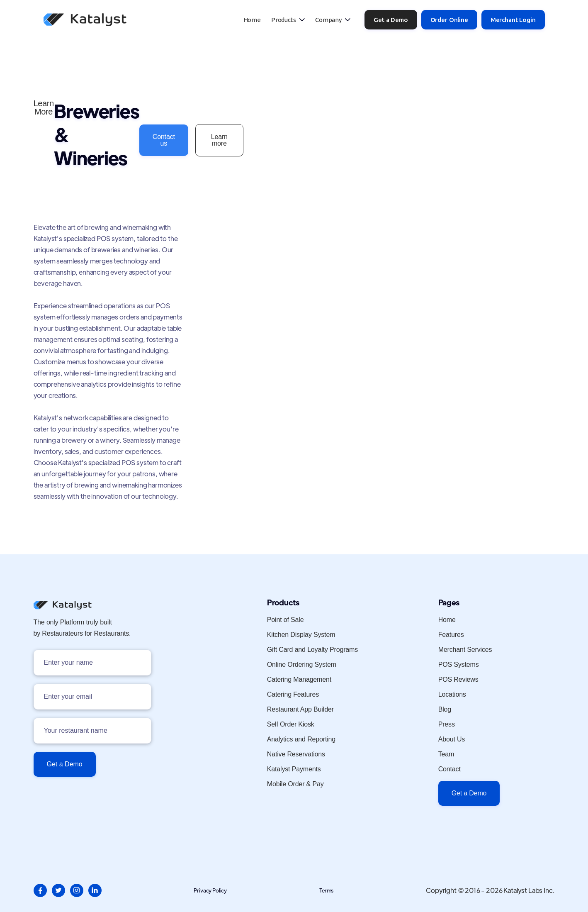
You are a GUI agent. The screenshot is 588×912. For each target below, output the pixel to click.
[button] (288, 20)
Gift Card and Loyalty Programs (312, 650)
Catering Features (293, 695)
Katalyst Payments (294, 769)
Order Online (449, 20)
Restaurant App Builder (300, 710)
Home (252, 20)
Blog (445, 710)
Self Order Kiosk (291, 724)
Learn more (219, 140)
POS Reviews (458, 680)
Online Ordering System (302, 665)
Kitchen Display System (301, 635)
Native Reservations (296, 754)
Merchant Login (513, 20)
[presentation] (97, 801)
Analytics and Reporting (301, 739)
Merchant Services (465, 650)
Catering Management (299, 680)
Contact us (164, 140)
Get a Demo (391, 20)
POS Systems (459, 665)
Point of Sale (285, 620)
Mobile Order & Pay (295, 784)
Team (446, 754)
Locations (452, 695)
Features (451, 635)
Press (447, 724)
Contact (450, 769)
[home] (85, 20)
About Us (452, 739)
